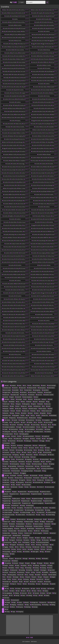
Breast (30, 413)
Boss (33, 415)
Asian (19, 385)
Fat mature (52, 74)
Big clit (5, 402)
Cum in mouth (18, 234)
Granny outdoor (22, 207)
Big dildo (43, 413)
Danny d (35, 441)
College (21, 432)
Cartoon (17, 422)
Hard (51, 478)
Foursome (6, 452)
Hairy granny (45, 34)
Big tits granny (14, 34)
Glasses (16, 473)
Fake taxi (51, 455)
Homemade (34, 475)
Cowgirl (44, 427)
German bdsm (16, 471)
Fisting (7, 448)
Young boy (40, 13)
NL (13, 2)
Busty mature (53, 59)
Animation (23, 392)
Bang (12, 413)
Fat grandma (23, 228)
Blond (36, 413)
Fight (40, 452)
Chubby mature (52, 158)
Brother (24, 413)
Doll (44, 439)
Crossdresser (30, 420)
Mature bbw (12, 161)
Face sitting (25, 370)
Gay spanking (12, 466)
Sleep (39, 265)
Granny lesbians (12, 167)
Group (37, 466)
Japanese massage (33, 492)
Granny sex (50, 345)
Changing (40, 367)
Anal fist (15, 388)
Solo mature (19, 225)
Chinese (8, 420)
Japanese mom (14, 494)
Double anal (17, 439)
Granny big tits (22, 74)
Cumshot (13, 425)
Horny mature (41, 47)
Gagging (23, 473)
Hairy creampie (26, 485)
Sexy (20, 238)
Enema (13, 445)
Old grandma (22, 16)
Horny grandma (22, 185)
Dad (10, 439)
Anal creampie (51, 385)
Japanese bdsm (7, 496)
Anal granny (11, 68)
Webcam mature (19, 324)
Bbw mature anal (47, 411)
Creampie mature (8, 434)
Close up (44, 425)
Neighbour (11, 216)
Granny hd (50, 22)
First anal (17, 457)
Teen (4, 210)
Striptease (11, 136)
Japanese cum (26, 503)
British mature (33, 409)
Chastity (29, 422)
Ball (28, 415)
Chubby (54, 420)
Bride (30, 406)
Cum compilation (30, 429)
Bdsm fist (45, 415)
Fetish (47, 450)
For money (20, 145)
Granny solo (34, 62)
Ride (39, 188)
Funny (13, 452)
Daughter (26, 439)
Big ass (18, 404)
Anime (43, 385)
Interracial (14, 487)
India (26, 487)
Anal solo (39, 395)
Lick (39, 354)
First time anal (7, 455)
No (50, 19)
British (50, 409)
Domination (6, 443)
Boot (17, 406)
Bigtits (16, 44)
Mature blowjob (47, 154)
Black (23, 402)
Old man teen (41, 284)
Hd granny (52, 34)
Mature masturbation (50, 139)
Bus (18, 402)
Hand (18, 485)
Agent (12, 397)
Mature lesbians (50, 302)
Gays (5, 466)
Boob (48, 406)
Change (53, 367)
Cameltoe (48, 432)
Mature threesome (46, 216)
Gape (28, 464)
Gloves (49, 462)
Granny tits (53, 145)
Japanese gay (7, 503)
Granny (34, 34)
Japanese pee (25, 501)
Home (29, 480)
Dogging (50, 439)
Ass (24, 385)
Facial (24, 452)
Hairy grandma (24, 47)
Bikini (12, 409)
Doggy (42, 441)
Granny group (12, 71)
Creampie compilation (9, 427)
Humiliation (6, 485)
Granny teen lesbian (21, 71)
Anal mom (6, 395)
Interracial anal (50, 487)
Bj (38, 191)
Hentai (20, 475)
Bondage (19, 399)
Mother (14, 210)
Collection (46, 330)
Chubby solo (50, 305)
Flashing (41, 450)
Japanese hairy (48, 501)
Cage (21, 429)
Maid (16, 99)
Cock (16, 434)
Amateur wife (15, 395)
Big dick (5, 418)
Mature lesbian (35, 10)
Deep (38, 439)
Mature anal (5, 142)
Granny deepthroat (51, 188)
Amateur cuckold (48, 395)
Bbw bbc (5, 413)
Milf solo (46, 238)
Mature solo (34, 213)
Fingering (16, 455)
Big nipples (16, 415)
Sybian (39, 158)
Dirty (4, 441)
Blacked (40, 404)
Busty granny (18, 41)
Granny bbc (50, 293)
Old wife (23, 130)
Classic (51, 427)
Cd (49, 425)
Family (4, 31)
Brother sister (7, 415)
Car (35, 422)
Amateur (13, 385)
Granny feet (23, 111)
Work (11, 253)
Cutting (46, 16)
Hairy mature (11, 367)
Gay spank (38, 471)
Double (7, 436)
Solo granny (52, 62)
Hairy (7, 475)
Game (42, 373)
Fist (42, 448)
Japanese (8, 492)
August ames (7, 392)
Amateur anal (7, 388)
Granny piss (11, 327)
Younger (46, 342)
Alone (36, 397)
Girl (38, 469)
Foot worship (28, 450)
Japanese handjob (36, 494)
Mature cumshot (47, 65)
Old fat (46, 74)
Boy (13, 404)
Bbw (13, 399)
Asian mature (32, 392)
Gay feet (29, 462)
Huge (13, 482)
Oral (39, 281)
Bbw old (24, 38)
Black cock (26, 411)
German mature (45, 466)
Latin (46, 201)
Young (9, 188)
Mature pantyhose (47, 351)
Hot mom (28, 482)
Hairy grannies (53, 170)
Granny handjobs (19, 56)
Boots (30, 399)
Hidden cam (49, 480)
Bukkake (12, 402)
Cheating (5, 425)
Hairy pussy (14, 480)
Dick (13, 443)
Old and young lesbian (21, 327)
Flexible (5, 457)
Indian (7, 487)
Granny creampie (16, 31)
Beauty (33, 411)
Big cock (24, 406)
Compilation (46, 420)
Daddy (5, 439)
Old (32, 59)
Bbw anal (37, 399)
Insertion (33, 487)
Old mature (43, 142)
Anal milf (18, 397)
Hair (53, 482)
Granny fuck (22, 139)
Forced (31, 448)
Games (22, 469)
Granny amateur (22, 287)
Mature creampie (22, 188)
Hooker (11, 478)
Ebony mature (25, 118)
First (29, 452)
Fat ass (33, 457)
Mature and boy (12, 22)
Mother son (24, 31)
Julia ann (5, 494)
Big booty (12, 418)
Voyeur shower (14, 287)
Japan (14, 492)
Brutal (50, 399)
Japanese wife (7, 499)
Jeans (28, 499)
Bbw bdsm (33, 418)
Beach (44, 399)
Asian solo (24, 395)
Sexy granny (18, 354)
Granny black (51, 25)
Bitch (38, 415)
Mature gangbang (51, 253)
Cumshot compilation (29, 427)
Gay (13, 459)
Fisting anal (43, 455)
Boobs (35, 402)
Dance (33, 439)
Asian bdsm (28, 390)
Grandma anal (20, 13)
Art (21, 390)
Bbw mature (40, 56)
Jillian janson (16, 499)
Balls (13, 50)
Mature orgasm (20, 59)
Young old (53, 13)
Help (13, 485)
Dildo (19, 436)
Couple (5, 429)
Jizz (46, 179)
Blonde (29, 402)
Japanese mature (45, 492)
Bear (49, 413)
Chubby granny (18, 124)
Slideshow (53, 114)
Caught (19, 427)
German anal (29, 466)
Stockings (12, 234)
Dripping (15, 105)
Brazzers (5, 406)
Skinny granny (12, 108)
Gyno (52, 459)
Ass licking (15, 392)
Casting (38, 420)
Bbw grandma (18, 25)
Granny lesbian (35, 71)
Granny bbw (13, 96)
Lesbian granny (42, 111)
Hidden (26, 475)
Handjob (8, 127)
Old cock (53, 247)
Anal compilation (27, 397)
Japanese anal (47, 494)
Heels (41, 475)
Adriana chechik (32, 388)
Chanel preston (13, 429)
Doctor (38, 436)
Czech (23, 422)
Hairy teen (6, 482)
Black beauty (47, 50)
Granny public (13, 207)
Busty (45, 305)
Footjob (5, 450)
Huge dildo (44, 478)
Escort (35, 445)
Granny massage (14, 139)
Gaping (52, 464)
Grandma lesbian (50, 108)
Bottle (19, 411)
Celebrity (20, 425)
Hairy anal (48, 475)
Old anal (17, 68)
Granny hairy (50, 44)
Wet (10, 74)
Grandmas (22, 10)
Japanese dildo (16, 503)
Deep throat (12, 441)
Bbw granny (17, 114)
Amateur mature (43, 87)
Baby (39, 418)
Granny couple (48, 148)
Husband (36, 478)
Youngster (23, 93)
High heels (6, 480)
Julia (23, 499)
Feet (6, 111)
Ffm (37, 448)
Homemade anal (38, 482)
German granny (12, 38)
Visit (17, 65)
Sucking (44, 188)
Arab (29, 385)
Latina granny (22, 65)
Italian (49, 265)
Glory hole (21, 466)
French (12, 450)
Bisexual (5, 409)
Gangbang (28, 459)
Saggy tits (44, 44)
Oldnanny (24, 373)
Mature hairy (11, 47)
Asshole (5, 397)
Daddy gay (28, 441)
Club (54, 425)
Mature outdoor (52, 231)
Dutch (14, 436)
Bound (25, 409)
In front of (40, 487)
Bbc (25, 399)
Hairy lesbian (28, 478)
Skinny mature (19, 108)
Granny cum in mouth (43, 41)
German (36, 459)
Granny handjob (13, 62)
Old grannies (46, 114)
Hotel (5, 478)
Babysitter (6, 411)
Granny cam (18, 78)
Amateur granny (22, 44)
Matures (16, 299)
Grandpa (6, 78)
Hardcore (47, 482)
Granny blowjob (14, 16)
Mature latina (12, 204)
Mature (4, 10)
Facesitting (10, 370)
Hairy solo (41, 480)
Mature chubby (50, 364)
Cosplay (5, 422)
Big (48, 402)
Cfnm (40, 422)
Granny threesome (44, 59)
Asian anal (22, 388)
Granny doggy (21, 164)
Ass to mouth (7, 390)
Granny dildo (40, 228)
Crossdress (40, 429)
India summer (7, 489)
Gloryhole (36, 462)
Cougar (27, 425)
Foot (26, 448)
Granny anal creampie (21, 84)
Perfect (18, 194)
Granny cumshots (20, 50)
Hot (16, 185)
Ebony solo (42, 445)
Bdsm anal (6, 404)
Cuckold (14, 420)
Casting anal (6, 432)
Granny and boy (21, 22)
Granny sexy (25, 305)
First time (39, 271)
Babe (12, 406)
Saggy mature (52, 41)
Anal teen (31, 395)
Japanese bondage (37, 499)
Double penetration (28, 436)
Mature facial (51, 191)
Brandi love (37, 406)
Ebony (7, 445)
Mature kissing (51, 179)
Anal (7, 385)
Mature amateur (23, 148)
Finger (11, 105)
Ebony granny (11, 118)
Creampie (22, 420)
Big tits (34, 404)
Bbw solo (46, 62)
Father (22, 455)
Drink (48, 441)
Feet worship (47, 452)
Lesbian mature (48, 10)
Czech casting (35, 425)
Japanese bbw (22, 492)
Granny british (17, 256)
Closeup (11, 44)
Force (53, 450)
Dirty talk (20, 441)
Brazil (13, 411)
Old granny (16, 10)
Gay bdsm (6, 469)
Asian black (48, 392)
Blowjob (42, 402)
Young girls (48, 284)
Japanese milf (16, 501)
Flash (36, 455)
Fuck (35, 452)
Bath (23, 415)
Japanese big (6, 501)
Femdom (14, 448)
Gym (43, 462)
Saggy (33, 44)
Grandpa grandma (12, 145)
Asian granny (42, 388)
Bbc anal (18, 409)
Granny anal (6, 81)
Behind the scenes (22, 418)
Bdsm (7, 399)
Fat (35, 450)
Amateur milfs (25, 274)
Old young (40, 247)
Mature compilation (21, 161)
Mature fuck (23, 376)
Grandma (9, 10)
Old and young (40, 53)
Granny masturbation (21, 176)
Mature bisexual (48, 259)
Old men (24, 238)
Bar (39, 411)
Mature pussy (53, 228)
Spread (43, 314)
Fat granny (41, 74)
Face (18, 452)
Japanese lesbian (25, 494)
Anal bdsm (45, 390)
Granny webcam (49, 373)
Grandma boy (24, 173)
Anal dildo (15, 390)
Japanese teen (48, 499)
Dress (16, 262)
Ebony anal (28, 445)
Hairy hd (17, 47)
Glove (45, 464)
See (20, 262)
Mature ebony (43, 25)
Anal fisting (36, 385)
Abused (40, 392)
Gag (44, 471)
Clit (11, 422)
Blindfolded (53, 415)
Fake (11, 457)
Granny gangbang (19, 136)
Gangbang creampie (27, 471)
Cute (38, 427)
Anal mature (11, 311)
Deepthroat (46, 436)
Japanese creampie (36, 501)
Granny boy (46, 13)
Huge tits (22, 480)
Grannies (12, 185)
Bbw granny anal (12, 13)
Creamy (14, 432)
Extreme (20, 445)
